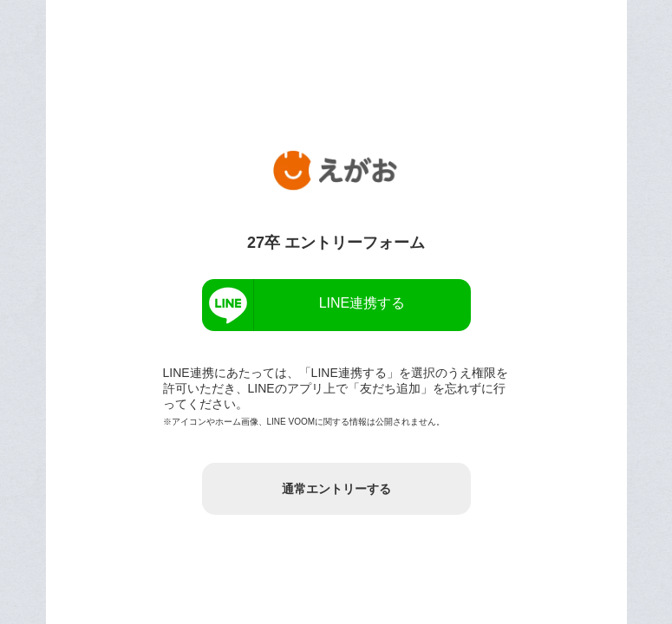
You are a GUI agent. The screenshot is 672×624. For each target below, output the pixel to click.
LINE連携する (362, 303)
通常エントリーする (336, 489)
